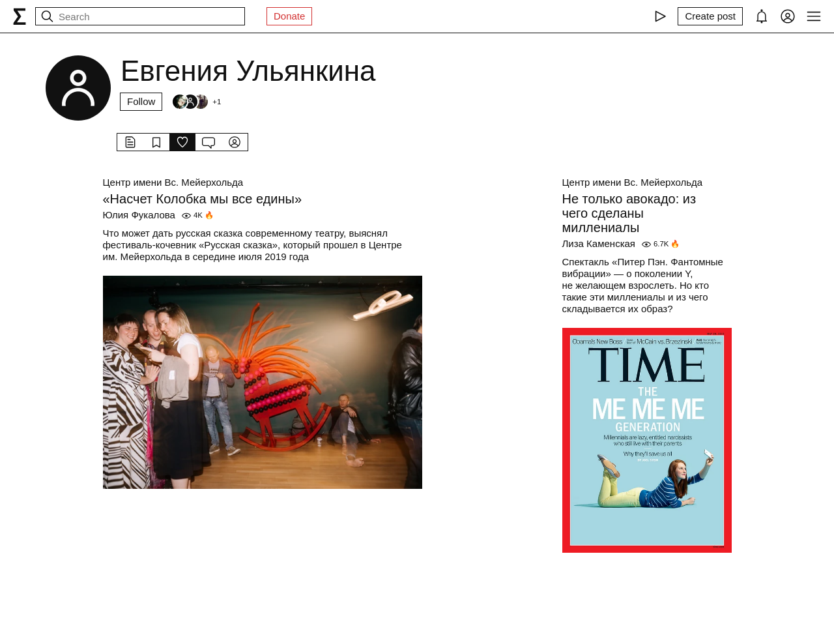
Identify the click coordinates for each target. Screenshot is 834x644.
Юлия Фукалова (139, 215)
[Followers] (196, 102)
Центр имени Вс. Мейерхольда (173, 182)
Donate (289, 16)
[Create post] (710, 16)
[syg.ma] (20, 16)
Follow (141, 101)
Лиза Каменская (599, 243)
